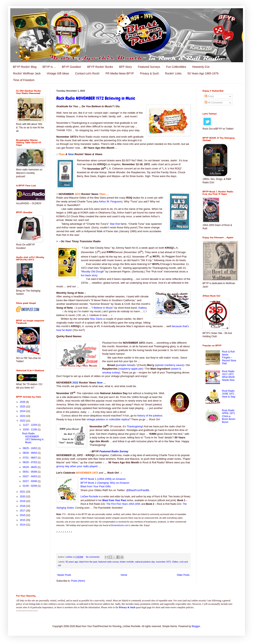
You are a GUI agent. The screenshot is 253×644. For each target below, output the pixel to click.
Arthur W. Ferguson (110, 201)
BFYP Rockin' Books (100, 67)
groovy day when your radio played (77, 466)
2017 (23, 511)
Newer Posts (64, 575)
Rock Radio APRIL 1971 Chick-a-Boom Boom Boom (229, 416)
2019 (23, 501)
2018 (23, 506)
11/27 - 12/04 (30, 425)
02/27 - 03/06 (30, 481)
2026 (23, 402)
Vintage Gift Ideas (58, 73)
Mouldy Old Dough (93, 272)
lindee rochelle (127, 562)
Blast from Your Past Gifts (96, 486)
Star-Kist (115, 224)
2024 (23, 411)
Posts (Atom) (78, 581)
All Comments (214, 103)
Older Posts (183, 575)
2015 (23, 520)
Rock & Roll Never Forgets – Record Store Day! (229, 358)
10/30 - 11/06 (30, 430)
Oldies (175, 562)
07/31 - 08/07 (30, 458)
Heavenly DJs (201, 67)
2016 (23, 515)
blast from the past (88, 562)
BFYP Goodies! (71, 67)
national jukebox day (145, 562)
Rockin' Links (173, 73)
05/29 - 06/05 (30, 467)
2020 (23, 497)
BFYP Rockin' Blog (25, 67)
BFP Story (125, 67)
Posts (209, 96)
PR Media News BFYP (120, 73)
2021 (23, 492)
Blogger (196, 626)
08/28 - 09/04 (30, 453)
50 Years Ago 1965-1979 (203, 73)
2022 (23, 421)
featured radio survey (109, 562)
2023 (23, 416)
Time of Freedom (24, 80)
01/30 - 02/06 (30, 486)
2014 (23, 525)
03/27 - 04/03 (30, 476)
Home (124, 575)
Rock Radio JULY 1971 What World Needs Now (228, 376)
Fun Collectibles (176, 67)
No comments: (93, 557)
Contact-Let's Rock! (87, 73)
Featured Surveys (149, 67)
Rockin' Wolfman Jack (27, 73)
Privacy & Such (150, 73)
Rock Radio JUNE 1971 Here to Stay (229, 394)
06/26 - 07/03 (30, 462)
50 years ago (72, 562)
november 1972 (163, 562)
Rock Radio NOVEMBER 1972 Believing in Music (96, 98)
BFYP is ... (49, 67)
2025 (23, 407)
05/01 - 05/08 (30, 472)
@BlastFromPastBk (138, 490)
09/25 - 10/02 (30, 448)
